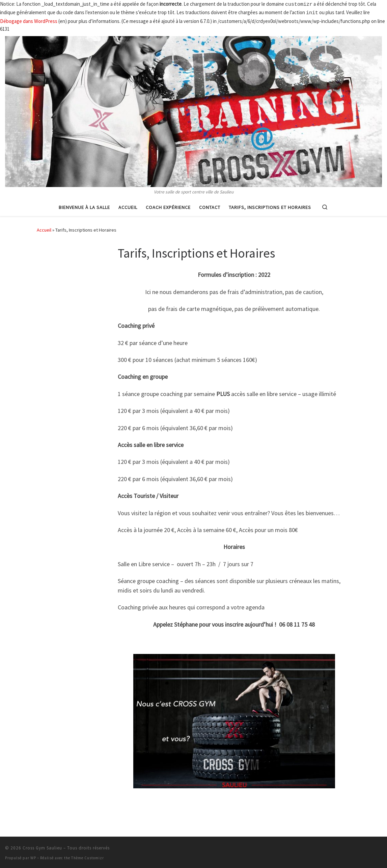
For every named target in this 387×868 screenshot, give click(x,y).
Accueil (44, 229)
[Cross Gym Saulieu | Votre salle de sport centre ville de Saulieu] (194, 109)
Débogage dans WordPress (29, 20)
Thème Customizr (88, 857)
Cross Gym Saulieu (42, 847)
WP (33, 857)
